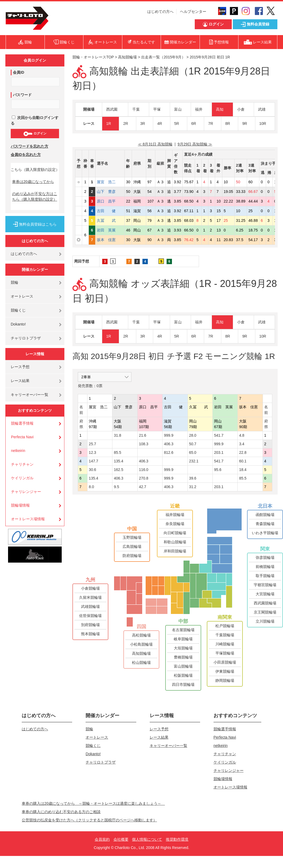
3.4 (242, 444)
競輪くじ (18, 310)
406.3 (169, 444)
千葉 (136, 109)
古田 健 (110, 211)
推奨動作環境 (177, 839)
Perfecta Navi (22, 437)
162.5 (118, 470)
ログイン (35, 134)
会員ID (19, 72)
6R (194, 124)
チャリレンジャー (26, 492)
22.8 (243, 452)
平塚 (157, 109)
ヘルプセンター (193, 12)
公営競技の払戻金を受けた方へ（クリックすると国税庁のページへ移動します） (89, 820)
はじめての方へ (160, 12)
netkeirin (18, 451)
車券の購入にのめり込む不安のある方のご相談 (61, 812)
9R (245, 124)
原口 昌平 (110, 201)
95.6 (218, 470)
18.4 (243, 470)
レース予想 (20, 367)
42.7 (143, 487)
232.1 (194, 461)
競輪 (14, 282)
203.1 (219, 452)
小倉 (241, 109)
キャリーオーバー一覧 (30, 395)
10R (263, 124)
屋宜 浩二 (110, 182)
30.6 (92, 470)
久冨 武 (110, 220)
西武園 (112, 109)
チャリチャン (22, 464)
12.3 (92, 452)
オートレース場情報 (28, 519)
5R (177, 124)
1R (109, 124)
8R (228, 124)
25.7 (92, 444)
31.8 (117, 435)
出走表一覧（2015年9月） (163, 57)
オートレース (22, 296)
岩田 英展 (110, 230)
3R (143, 124)
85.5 (117, 452)
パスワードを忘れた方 (30, 146)
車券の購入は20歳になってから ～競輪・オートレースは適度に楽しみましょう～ (93, 803)
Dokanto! (18, 324)
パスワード (22, 95)
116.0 (144, 470)
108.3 (144, 444)
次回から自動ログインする (35, 120)
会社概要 (121, 839)
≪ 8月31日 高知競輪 (155, 144)
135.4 (118, 461)
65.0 (193, 452)
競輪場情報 (20, 505)
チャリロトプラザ (26, 338)
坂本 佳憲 (110, 240)
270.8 (144, 478)
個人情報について (147, 839)
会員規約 (102, 839)
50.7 (193, 444)
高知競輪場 (127, 57)
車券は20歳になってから (33, 182)
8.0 (91, 487)
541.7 (219, 435)
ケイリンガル (22, 478)
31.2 (193, 487)
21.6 (143, 435)
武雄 (262, 109)
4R (160, 124)
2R (126, 124)
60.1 (243, 461)
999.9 (169, 435)
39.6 (193, 478)
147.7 (93, 461)
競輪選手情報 (22, 423)
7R (211, 124)
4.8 (242, 435)
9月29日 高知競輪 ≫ (195, 144)
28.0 (193, 435)
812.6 (169, 452)
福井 (199, 109)
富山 (178, 109)
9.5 (116, 487)
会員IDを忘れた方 (26, 155)
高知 (220, 109)
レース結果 (20, 381)
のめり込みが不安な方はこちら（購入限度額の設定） (35, 197)
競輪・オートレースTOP (93, 57)
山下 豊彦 (110, 192)
